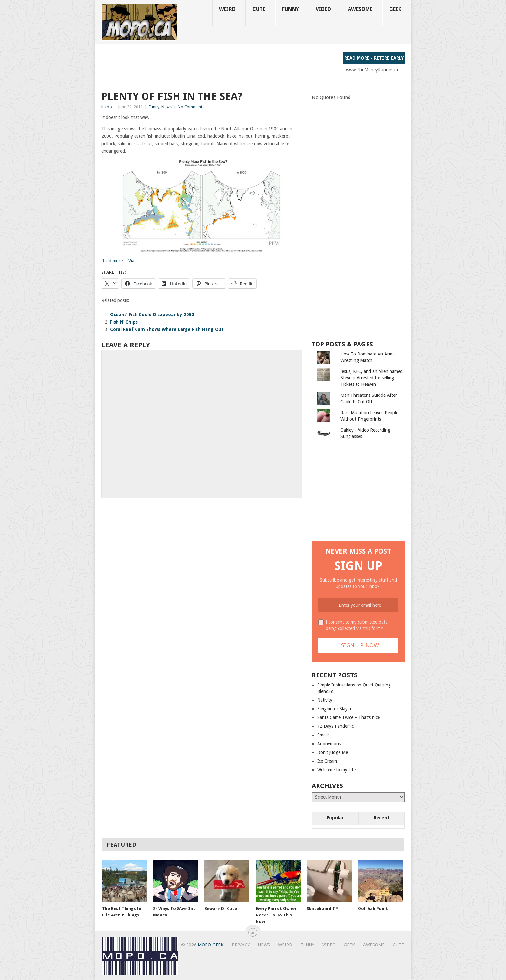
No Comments (191, 107)
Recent (382, 818)
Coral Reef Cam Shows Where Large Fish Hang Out (167, 329)
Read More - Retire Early (374, 58)
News (167, 107)
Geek (395, 9)
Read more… (114, 261)
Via (131, 261)
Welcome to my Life (336, 770)
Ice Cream (327, 761)
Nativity (325, 700)
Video (323, 9)
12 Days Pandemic (335, 726)
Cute (259, 9)
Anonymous (329, 744)
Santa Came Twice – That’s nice (349, 717)
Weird (227, 9)
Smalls (323, 735)
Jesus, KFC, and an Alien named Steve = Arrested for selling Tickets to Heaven (372, 378)
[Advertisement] (219, 66)
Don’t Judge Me (333, 752)
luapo (107, 107)
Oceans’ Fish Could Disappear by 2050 (152, 315)
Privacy (241, 945)
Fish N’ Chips (124, 322)
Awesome (360, 9)
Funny (290, 9)
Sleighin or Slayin (334, 709)
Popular (335, 818)
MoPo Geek (211, 945)
